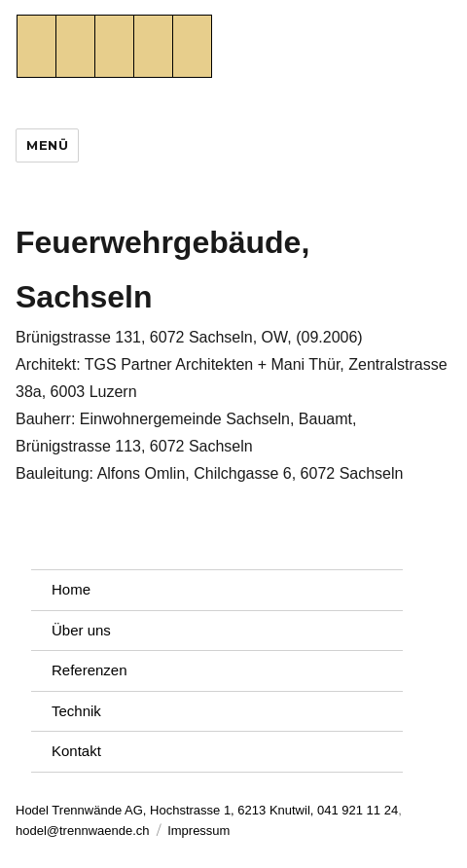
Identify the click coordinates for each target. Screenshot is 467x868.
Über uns (81, 630)
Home (71, 589)
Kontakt (76, 751)
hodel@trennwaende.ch (83, 831)
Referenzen (90, 670)
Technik (76, 711)
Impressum (198, 831)
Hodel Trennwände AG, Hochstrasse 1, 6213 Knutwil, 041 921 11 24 (207, 810)
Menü (47, 145)
